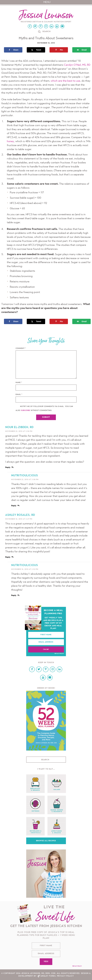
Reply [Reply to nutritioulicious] (14, 506)
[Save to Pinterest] (59, 50)
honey (10, 141)
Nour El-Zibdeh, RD (19, 427)
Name (19, 383)
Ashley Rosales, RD (20, 515)
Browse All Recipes (46, 841)
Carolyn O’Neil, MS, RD (77, 65)
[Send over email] (81, 50)
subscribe (26, 411)
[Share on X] (36, 50)
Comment (21, 348)
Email (19, 395)
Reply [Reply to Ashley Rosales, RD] (8, 557)
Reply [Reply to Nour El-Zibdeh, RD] (8, 468)
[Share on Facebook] (13, 50)
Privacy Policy (59, 654)
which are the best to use (65, 81)
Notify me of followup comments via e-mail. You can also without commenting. (44, 409)
